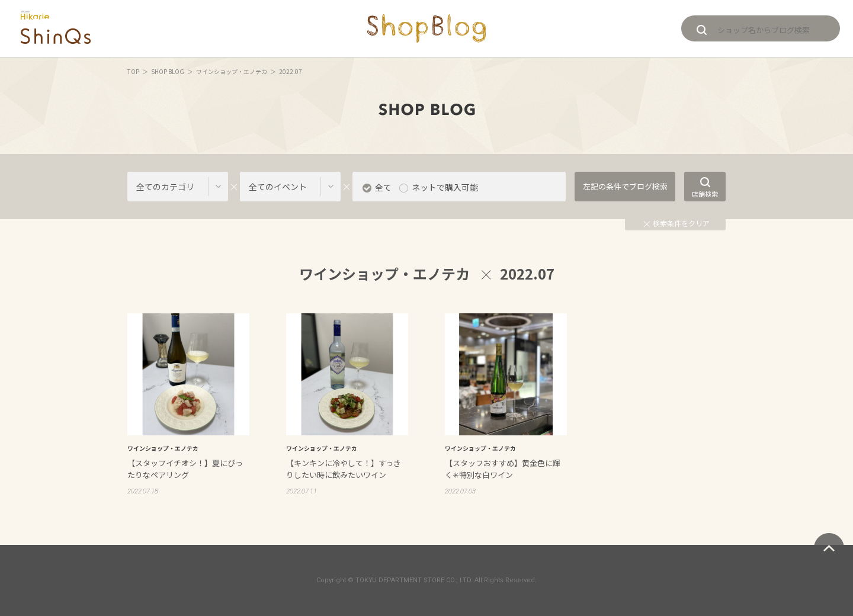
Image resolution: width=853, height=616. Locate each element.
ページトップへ (829, 548)
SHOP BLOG (168, 71)
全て (383, 187)
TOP (133, 71)
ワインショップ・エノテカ (232, 71)
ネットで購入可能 (445, 187)
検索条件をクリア (677, 223)
